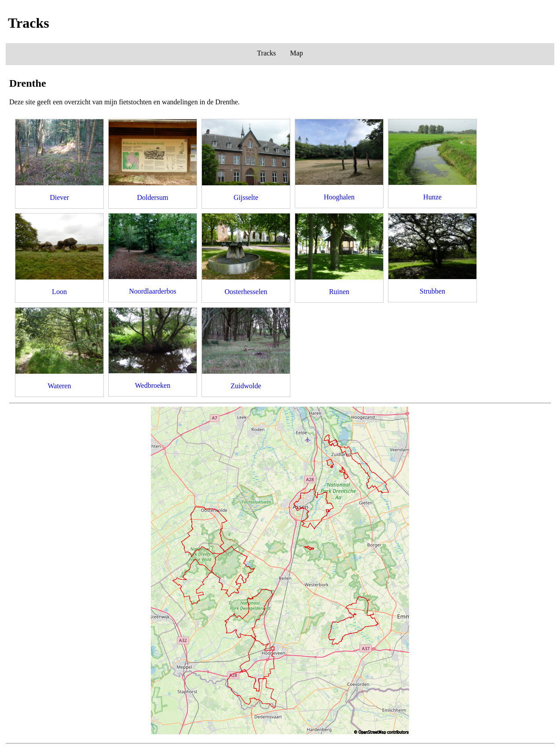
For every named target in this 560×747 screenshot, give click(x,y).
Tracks (266, 53)
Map (296, 53)
